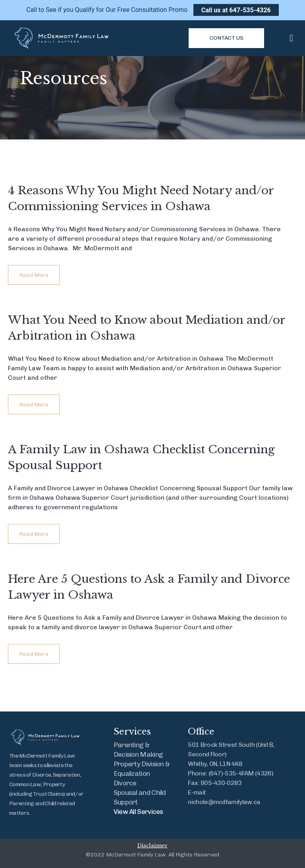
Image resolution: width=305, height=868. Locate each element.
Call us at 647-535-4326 (236, 10)
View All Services (138, 812)
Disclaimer (152, 846)
